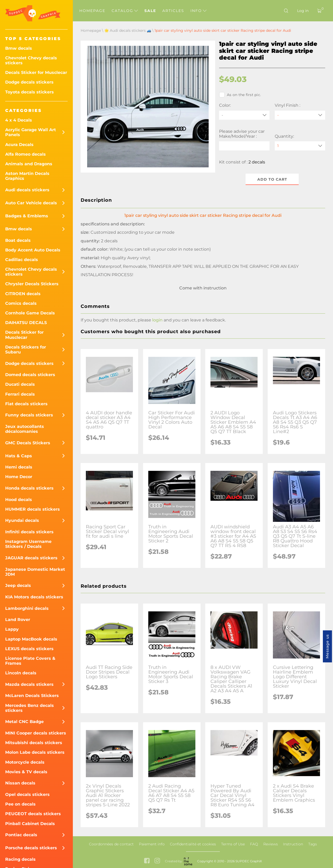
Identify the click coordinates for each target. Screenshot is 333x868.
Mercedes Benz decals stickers (30, 708)
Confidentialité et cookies (193, 844)
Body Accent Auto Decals (33, 250)
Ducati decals (20, 384)
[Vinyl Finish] (300, 115)
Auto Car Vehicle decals (31, 203)
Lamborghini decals (27, 608)
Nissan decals (20, 783)
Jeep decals (18, 585)
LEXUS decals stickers (29, 649)
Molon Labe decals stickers (35, 752)
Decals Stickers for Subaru (26, 350)
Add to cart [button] (272, 179)
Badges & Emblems (27, 216)
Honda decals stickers (29, 488)
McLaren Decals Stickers (32, 696)
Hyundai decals (22, 520)
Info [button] (198, 11)
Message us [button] (327, 646)
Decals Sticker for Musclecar (36, 72)
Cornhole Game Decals (30, 313)
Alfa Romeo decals (25, 154)
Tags (313, 844)
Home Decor (19, 477)
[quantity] (300, 146)
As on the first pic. (240, 95)
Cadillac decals (22, 260)
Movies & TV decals (26, 772)
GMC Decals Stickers (28, 443)
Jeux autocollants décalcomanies (25, 429)
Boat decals (18, 240)
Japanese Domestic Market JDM (35, 572)
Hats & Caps (19, 456)
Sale (150, 11)
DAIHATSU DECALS (26, 323)
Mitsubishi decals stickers (34, 743)
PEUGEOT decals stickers (33, 814)
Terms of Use (233, 844)
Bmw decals (19, 48)
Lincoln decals (21, 673)
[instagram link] (157, 861)
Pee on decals (20, 804)
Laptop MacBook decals (31, 639)
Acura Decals (19, 145)
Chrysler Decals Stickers (32, 284)
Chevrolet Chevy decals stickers (31, 60)
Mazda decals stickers (29, 684)
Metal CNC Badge (24, 722)
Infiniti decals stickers (29, 532)
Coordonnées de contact (111, 844)
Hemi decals (19, 467)
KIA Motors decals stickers (34, 597)
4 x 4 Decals (19, 120)
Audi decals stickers (27, 190)
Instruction (293, 844)
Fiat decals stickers (26, 404)
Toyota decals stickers (30, 92)
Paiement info (152, 844)
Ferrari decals (20, 394)
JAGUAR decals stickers (31, 558)
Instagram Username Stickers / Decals (28, 544)
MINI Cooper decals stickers (36, 733)
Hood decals (19, 500)
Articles (173, 11)
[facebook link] (147, 861)
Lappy (12, 629)
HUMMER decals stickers (33, 509)
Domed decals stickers (30, 375)
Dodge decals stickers (29, 82)
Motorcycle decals (25, 762)
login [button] (157, 320)
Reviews (271, 844)
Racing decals (20, 859)
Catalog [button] (125, 11)
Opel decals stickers (27, 794)
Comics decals (21, 303)
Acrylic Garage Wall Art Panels (31, 132)
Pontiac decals (21, 835)
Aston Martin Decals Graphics (27, 176)
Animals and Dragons (29, 164)
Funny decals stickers (29, 415)
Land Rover (18, 620)
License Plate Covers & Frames (30, 661)
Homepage (92, 11)
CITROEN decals (23, 294)
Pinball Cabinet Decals (30, 824)
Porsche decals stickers (31, 848)
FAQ (254, 844)
